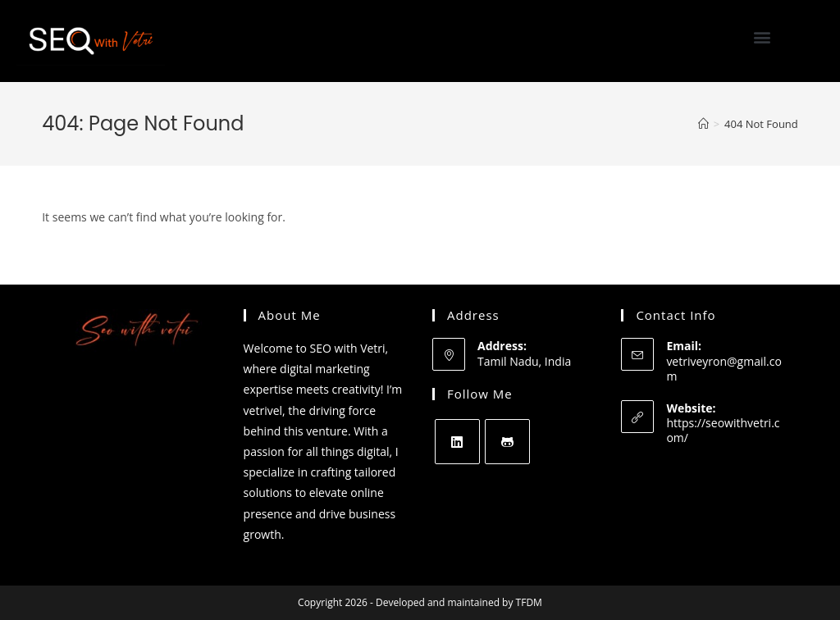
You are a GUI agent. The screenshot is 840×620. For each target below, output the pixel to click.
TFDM (529, 602)
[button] (762, 37)
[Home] (703, 124)
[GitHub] (507, 442)
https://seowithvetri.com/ (723, 430)
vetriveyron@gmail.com (724, 369)
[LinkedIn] (457, 442)
